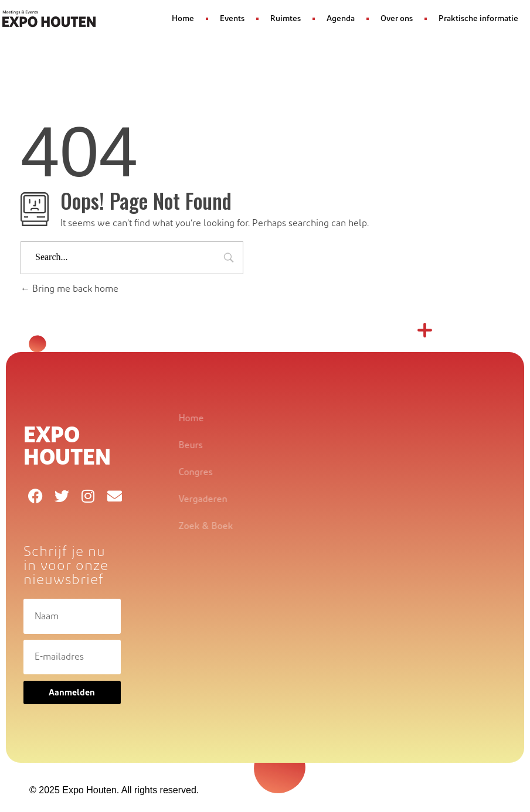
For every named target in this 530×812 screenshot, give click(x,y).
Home (183, 19)
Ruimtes (286, 19)
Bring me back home (69, 289)
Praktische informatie (478, 19)
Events (232, 19)
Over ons (397, 19)
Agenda (341, 19)
